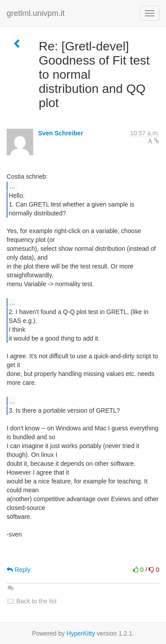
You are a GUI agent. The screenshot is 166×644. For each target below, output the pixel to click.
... (12, 186)
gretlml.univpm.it (36, 13)
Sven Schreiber (61, 133)
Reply (19, 570)
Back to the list (32, 601)
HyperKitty (81, 633)
